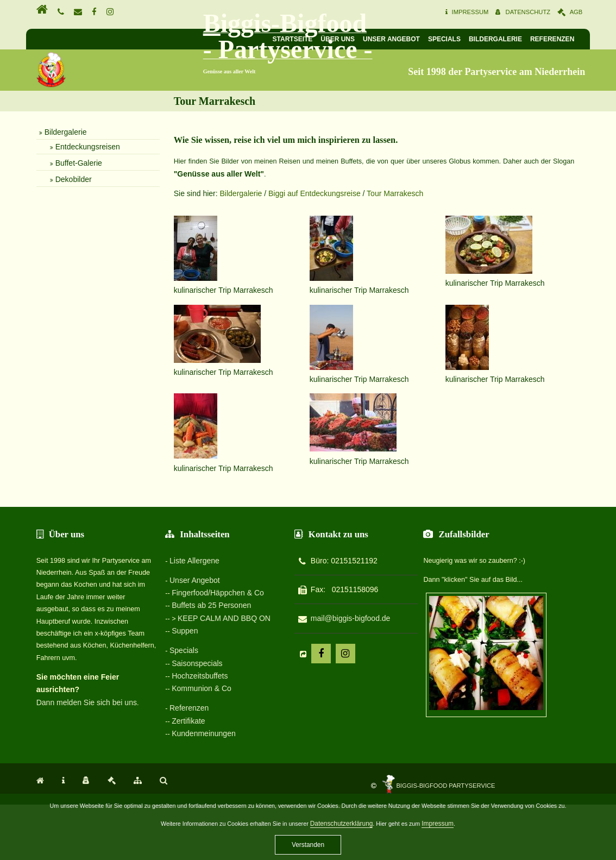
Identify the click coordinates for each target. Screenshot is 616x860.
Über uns (364, 41)
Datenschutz (550, 14)
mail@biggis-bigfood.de (374, 683)
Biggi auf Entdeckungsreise (305, 274)
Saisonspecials (194, 726)
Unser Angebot (417, 41)
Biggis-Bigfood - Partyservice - (230, 83)
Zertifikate (186, 782)
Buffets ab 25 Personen (209, 669)
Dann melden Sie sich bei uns (56, 755)
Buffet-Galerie (48, 252)
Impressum (485, 14)
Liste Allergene (191, 625)
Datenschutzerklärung (347, 824)
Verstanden (308, 845)
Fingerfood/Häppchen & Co (215, 657)
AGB (607, 14)
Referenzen (578, 41)
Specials (470, 41)
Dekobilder (43, 268)
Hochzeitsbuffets (197, 738)
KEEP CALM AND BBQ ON (222, 682)
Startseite (318, 41)
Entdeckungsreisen (57, 236)
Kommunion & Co (199, 750)
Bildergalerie (521, 41)
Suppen (182, 694)
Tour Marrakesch (386, 274)
